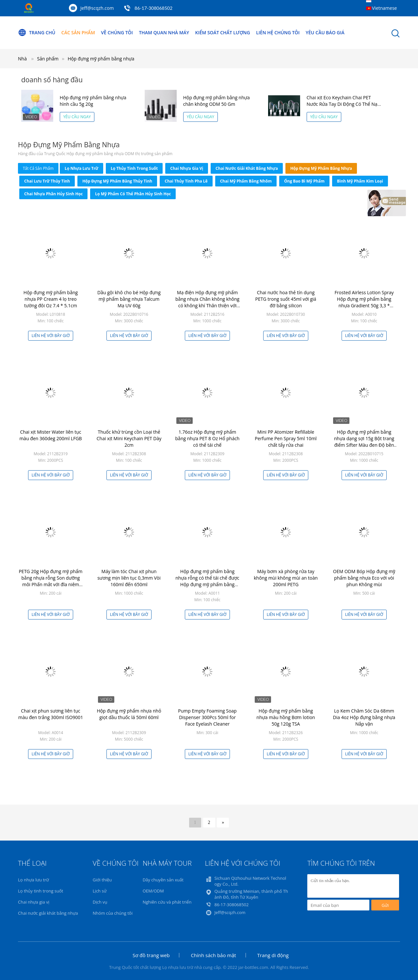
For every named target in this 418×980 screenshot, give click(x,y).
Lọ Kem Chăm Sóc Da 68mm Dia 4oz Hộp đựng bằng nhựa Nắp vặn (364, 717)
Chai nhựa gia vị (187, 168)
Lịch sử (100, 891)
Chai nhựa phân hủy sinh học (53, 194)
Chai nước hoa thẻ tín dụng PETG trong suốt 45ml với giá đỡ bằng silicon (286, 299)
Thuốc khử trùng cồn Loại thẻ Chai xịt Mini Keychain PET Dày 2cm (129, 438)
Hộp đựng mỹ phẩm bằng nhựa (101, 59)
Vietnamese (384, 8)
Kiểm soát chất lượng (224, 32)
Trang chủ (37, 33)
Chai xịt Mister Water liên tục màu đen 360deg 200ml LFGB (50, 435)
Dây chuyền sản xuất (163, 880)
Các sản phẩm (78, 32)
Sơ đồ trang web (151, 955)
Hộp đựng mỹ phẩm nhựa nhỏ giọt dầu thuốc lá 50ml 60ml (129, 714)
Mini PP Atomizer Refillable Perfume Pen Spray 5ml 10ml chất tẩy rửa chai (286, 438)
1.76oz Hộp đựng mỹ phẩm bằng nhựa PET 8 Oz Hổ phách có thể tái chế (208, 438)
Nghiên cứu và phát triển (167, 902)
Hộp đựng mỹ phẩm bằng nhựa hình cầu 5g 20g (93, 101)
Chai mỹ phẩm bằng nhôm (246, 181)
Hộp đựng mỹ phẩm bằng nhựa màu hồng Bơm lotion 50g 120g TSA (286, 717)
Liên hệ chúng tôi (279, 32)
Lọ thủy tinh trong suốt (134, 168)
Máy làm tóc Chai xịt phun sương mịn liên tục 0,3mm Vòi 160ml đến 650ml (129, 578)
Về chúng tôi (117, 32)
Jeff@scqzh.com (97, 8)
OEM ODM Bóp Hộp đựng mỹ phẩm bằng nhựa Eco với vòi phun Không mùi (364, 578)
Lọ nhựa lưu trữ (81, 168)
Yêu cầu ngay (77, 117)
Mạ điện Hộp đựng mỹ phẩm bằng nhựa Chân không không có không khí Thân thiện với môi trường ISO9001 (207, 302)
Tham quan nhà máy (165, 32)
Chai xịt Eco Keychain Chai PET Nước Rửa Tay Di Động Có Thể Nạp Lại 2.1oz (343, 104)
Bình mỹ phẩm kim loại (360, 181)
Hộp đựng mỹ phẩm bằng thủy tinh (117, 181)
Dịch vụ (100, 902)
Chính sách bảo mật (213, 955)
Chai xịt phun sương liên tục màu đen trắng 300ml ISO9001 (51, 714)
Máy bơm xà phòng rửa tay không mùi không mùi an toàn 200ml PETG (286, 578)
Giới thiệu (102, 880)
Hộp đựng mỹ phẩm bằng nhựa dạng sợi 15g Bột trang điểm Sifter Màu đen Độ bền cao (364, 442)
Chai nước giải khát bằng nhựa (247, 168)
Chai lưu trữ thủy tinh (47, 181)
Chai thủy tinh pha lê (186, 181)
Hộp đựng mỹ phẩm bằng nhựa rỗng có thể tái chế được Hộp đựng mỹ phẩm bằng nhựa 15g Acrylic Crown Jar (207, 581)
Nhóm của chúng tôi (113, 913)
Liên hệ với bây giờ (51, 336)
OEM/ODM (153, 891)
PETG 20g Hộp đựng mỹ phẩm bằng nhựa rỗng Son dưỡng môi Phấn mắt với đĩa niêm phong (50, 581)
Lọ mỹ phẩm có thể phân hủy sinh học (133, 194)
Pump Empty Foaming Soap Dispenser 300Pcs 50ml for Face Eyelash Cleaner (207, 717)
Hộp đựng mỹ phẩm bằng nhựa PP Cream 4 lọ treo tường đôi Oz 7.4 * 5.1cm (51, 299)
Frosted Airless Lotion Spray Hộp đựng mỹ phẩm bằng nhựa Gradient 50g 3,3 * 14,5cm (364, 302)
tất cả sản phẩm (38, 168)
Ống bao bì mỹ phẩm (304, 181)
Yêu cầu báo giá (326, 32)
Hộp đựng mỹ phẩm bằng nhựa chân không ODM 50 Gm (217, 101)
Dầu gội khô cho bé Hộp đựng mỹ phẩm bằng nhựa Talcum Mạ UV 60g (129, 299)
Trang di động (273, 955)
